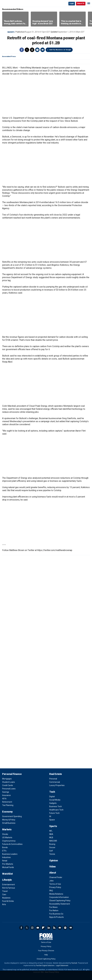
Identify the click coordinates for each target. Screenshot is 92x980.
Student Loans (9, 782)
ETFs (4, 851)
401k (4, 799)
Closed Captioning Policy (60, 901)
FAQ (51, 891)
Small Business (9, 823)
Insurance (6, 795)
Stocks (5, 834)
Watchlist (7, 874)
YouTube (38, 928)
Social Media (55, 800)
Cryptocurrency (9, 841)
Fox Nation (54, 910)
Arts (4, 904)
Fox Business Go (56, 914)
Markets (11, 32)
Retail (5, 861)
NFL (51, 831)
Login (72, 4)
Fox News (53, 907)
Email (43, 50)
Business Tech (56, 806)
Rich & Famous (9, 888)
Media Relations (56, 894)
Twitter (27, 50)
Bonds (5, 847)
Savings (6, 792)
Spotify (65, 928)
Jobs (51, 881)
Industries (6, 857)
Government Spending (12, 816)
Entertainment (9, 885)
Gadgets (53, 803)
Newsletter (60, 928)
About (53, 873)
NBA (51, 834)
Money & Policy (9, 820)
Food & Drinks (8, 901)
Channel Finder (56, 877)
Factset (74, 963)
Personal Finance (12, 774)
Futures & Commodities (12, 844)
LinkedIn (49, 928)
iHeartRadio (71, 928)
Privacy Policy (55, 887)
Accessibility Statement (60, 904)
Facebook (22, 50)
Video (53, 867)
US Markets (7, 837)
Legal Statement (62, 966)
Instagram (32, 928)
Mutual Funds (8, 867)
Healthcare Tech (56, 810)
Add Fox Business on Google (60, 50)
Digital (52, 797)
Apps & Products (57, 917)
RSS (54, 928)
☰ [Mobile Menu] (89, 3)
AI (50, 816)
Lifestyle (7, 880)
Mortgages (7, 779)
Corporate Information (59, 897)
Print (37, 50)
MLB (51, 837)
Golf (51, 851)
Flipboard (43, 928)
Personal (53, 779)
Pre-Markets (8, 864)
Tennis (52, 854)
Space (52, 820)
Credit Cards (8, 785)
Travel (5, 891)
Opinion (54, 860)
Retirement (7, 802)
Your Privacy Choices (46, 951)
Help (46, 955)
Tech (52, 792)
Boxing (52, 844)
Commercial (55, 782)
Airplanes (6, 898)
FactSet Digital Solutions (45, 966)
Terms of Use (55, 884)
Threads (32, 50)
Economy (7, 812)
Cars (4, 894)
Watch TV (81, 4)
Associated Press (9, 56)
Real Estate (56, 774)
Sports (53, 826)
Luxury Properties (57, 785)
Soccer (52, 847)
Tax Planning (8, 805)
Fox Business (11, 3)
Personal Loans (9, 789)
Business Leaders (10, 854)
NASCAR (53, 841)
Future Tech (54, 813)
